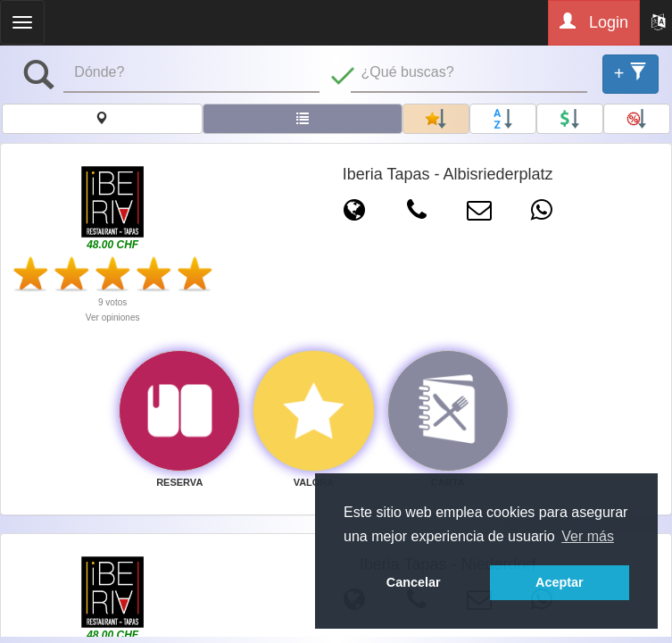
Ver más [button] (588, 536)
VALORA (314, 482)
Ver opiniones (113, 317)
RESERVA (179, 482)
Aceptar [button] (560, 582)
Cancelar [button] (414, 582)
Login (594, 22)
